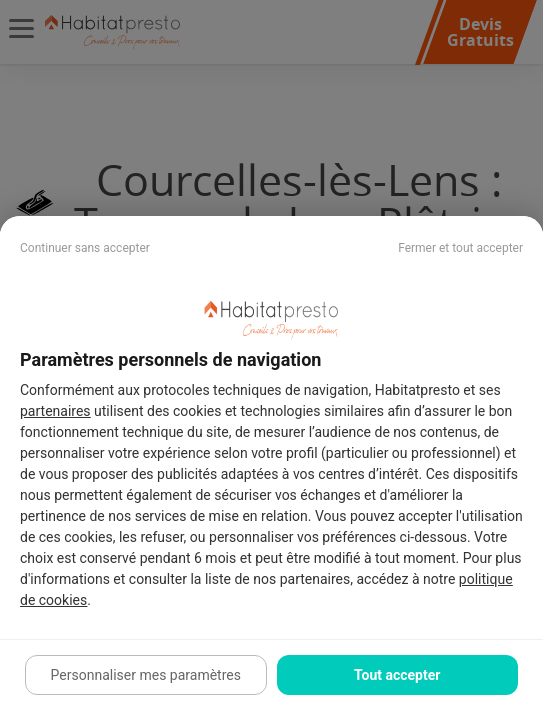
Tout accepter (397, 675)
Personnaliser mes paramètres (146, 675)
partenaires (55, 411)
